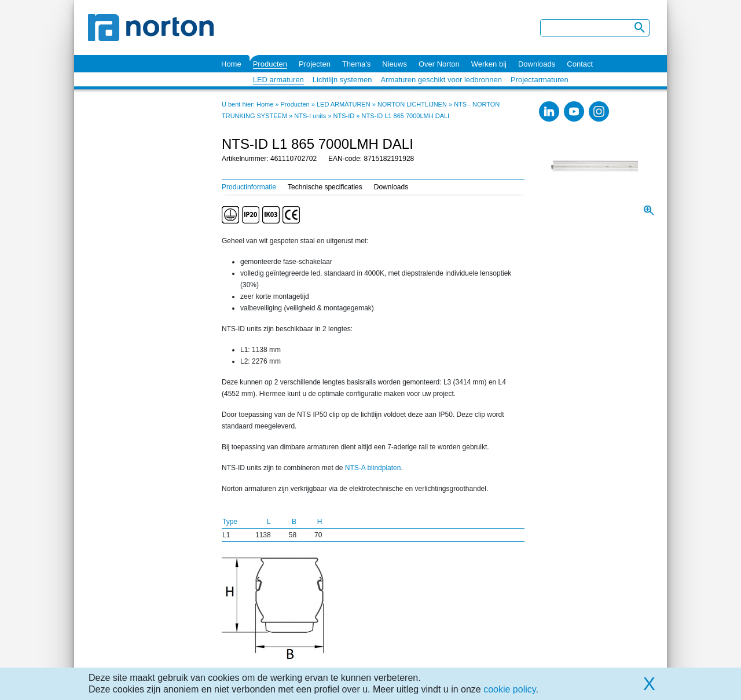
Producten (270, 64)
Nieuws (395, 64)
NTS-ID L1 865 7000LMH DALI (406, 116)
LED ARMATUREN (344, 104)
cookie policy (509, 689)
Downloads (537, 64)
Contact (580, 64)
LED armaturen (278, 80)
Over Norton (439, 64)
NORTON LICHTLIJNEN (412, 104)
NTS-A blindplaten (373, 468)
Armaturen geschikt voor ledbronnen (441, 80)
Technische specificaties (325, 187)
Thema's (356, 64)
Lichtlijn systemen (342, 80)
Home (231, 64)
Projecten (315, 64)
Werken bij (489, 64)
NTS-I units (310, 116)
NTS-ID (344, 116)
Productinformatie (249, 187)
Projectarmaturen (540, 80)
